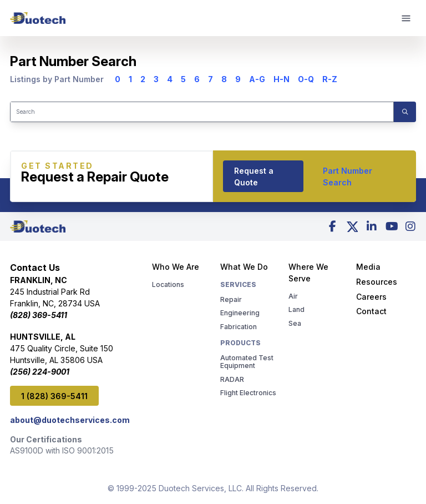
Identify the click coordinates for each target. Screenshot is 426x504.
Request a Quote (254, 177)
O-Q (306, 79)
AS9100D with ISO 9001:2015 (62, 450)
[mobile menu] (407, 18)
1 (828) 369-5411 (54, 396)
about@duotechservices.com (70, 420)
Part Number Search (348, 177)
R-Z (330, 79)
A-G (257, 79)
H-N (282, 79)
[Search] (202, 112)
